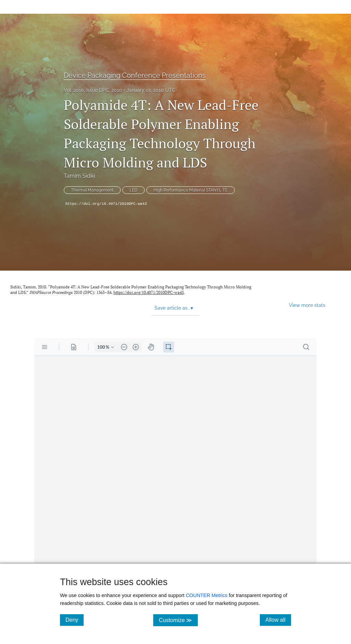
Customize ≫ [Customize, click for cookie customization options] (178, 620)
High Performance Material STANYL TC (191, 190)
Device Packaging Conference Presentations (135, 75)
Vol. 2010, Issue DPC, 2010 (93, 90)
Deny (75, 620)
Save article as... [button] (174, 308)
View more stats (307, 305)
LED (134, 190)
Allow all (278, 620)
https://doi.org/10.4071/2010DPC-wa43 (106, 204)
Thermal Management (92, 190)
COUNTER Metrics (207, 595)
